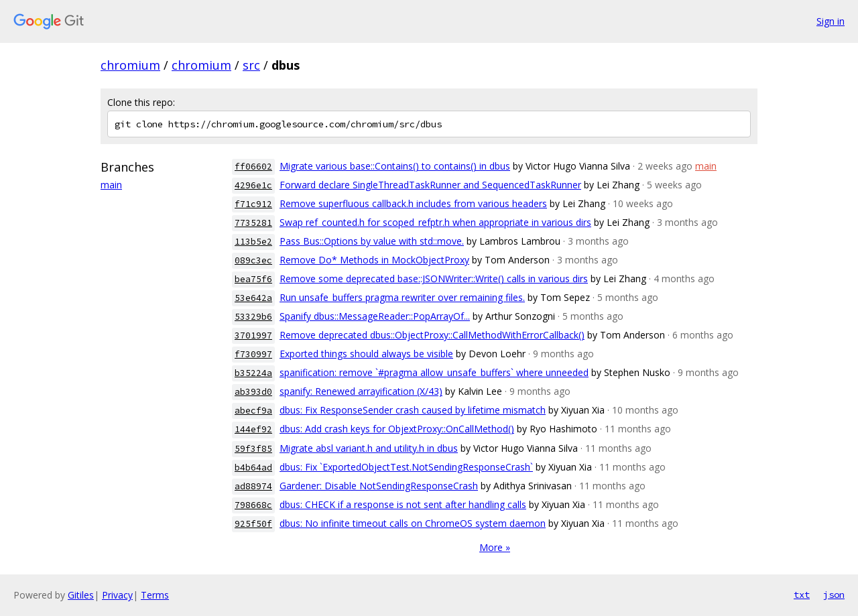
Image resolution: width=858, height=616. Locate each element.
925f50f (253, 524)
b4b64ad (253, 468)
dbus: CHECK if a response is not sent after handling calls (403, 504)
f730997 (253, 354)
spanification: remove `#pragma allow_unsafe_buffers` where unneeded (434, 372)
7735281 (253, 223)
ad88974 (253, 486)
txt (802, 595)
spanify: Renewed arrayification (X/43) (361, 391)
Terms (155, 595)
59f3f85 (253, 449)
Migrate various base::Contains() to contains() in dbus (395, 166)
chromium (130, 65)
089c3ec (253, 260)
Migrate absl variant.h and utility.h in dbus (369, 448)
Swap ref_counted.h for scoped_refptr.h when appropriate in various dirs (435, 222)
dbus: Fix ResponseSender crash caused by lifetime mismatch (413, 410)
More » (495, 547)
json (834, 595)
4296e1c (253, 185)
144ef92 (253, 429)
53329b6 (253, 317)
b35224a (253, 373)
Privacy (117, 595)
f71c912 (253, 204)
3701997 (253, 335)
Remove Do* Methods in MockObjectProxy (374, 260)
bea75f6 (253, 279)
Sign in (831, 21)
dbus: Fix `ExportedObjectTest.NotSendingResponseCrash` (406, 467)
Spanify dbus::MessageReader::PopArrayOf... (375, 316)
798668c (253, 505)
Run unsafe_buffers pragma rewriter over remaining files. (402, 297)
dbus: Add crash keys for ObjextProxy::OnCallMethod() (397, 429)
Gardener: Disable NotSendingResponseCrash (379, 486)
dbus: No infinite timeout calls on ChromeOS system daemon (413, 523)
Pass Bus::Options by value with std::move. (372, 241)
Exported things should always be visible (366, 354)
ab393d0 (253, 392)
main (111, 185)
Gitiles (81, 595)
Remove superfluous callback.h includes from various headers (413, 203)
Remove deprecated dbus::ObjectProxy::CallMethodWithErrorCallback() (432, 335)
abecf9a (253, 411)
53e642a (253, 298)
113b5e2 (253, 242)
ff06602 (253, 167)
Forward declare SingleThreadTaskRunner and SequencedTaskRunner (430, 185)
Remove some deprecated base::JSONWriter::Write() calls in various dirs (434, 279)
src (251, 65)
